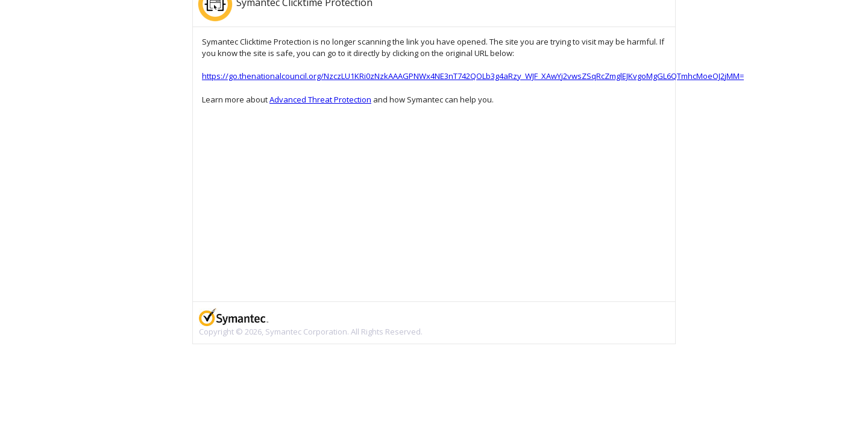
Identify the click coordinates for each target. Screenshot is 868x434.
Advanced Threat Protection (320, 99)
